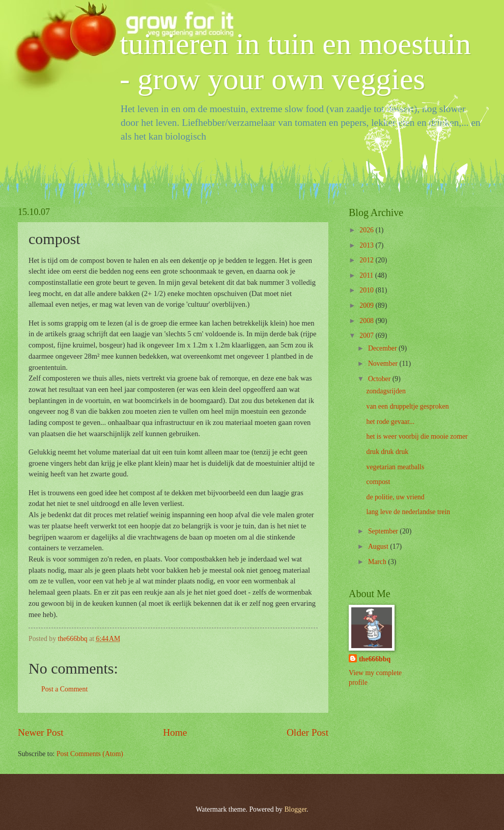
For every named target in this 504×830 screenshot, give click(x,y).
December (383, 348)
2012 (367, 260)
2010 (367, 290)
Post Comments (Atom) (90, 754)
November (384, 364)
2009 (367, 305)
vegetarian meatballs (395, 467)
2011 (367, 275)
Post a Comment (64, 689)
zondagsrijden (386, 391)
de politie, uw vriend (395, 497)
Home (175, 732)
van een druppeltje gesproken (407, 406)
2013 (367, 245)
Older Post (307, 732)
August (379, 546)
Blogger (295, 809)
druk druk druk (387, 452)
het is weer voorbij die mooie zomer (417, 436)
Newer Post (41, 732)
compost (378, 482)
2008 (367, 321)
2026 (367, 230)
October (380, 379)
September (384, 531)
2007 (367, 336)
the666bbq (375, 659)
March (378, 562)
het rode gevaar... (390, 422)
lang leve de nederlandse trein (408, 512)
